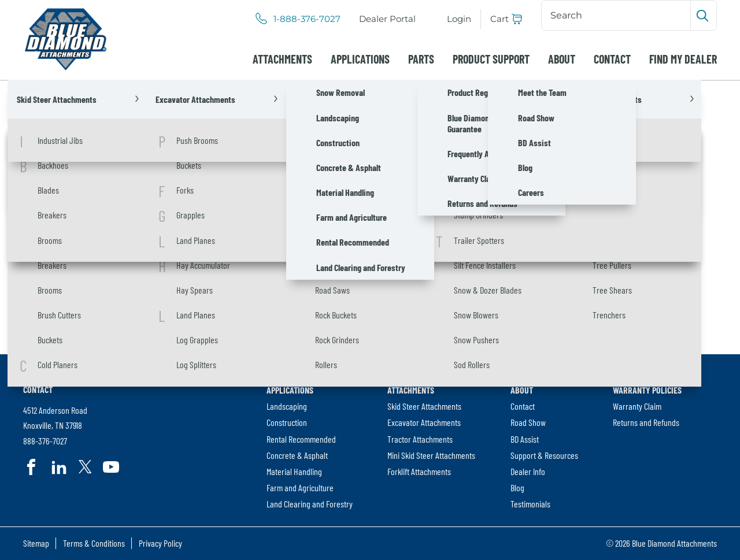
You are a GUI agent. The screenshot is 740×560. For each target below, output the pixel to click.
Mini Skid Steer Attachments (431, 455)
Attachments (282, 59)
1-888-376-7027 (307, 19)
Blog (517, 487)
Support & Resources (544, 455)
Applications (360, 59)
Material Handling (294, 471)
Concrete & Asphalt (297, 455)
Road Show (528, 422)
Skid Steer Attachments (424, 406)
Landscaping (287, 406)
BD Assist (525, 439)
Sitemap (36, 543)
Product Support (491, 59)
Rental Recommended (301, 439)
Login (459, 19)
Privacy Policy (160, 543)
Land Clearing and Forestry (310, 504)
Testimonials (530, 504)
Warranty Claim (637, 406)
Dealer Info (528, 471)
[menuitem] (387, 19)
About (562, 59)
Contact (612, 59)
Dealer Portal (390, 20)
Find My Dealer (683, 59)
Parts (421, 59)
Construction (287, 422)
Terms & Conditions (94, 543)
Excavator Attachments (424, 422)
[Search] (617, 15)
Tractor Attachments (420, 439)
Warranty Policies (647, 390)
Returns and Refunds (646, 422)
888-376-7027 (45, 441)
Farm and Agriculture (300, 487)
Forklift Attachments (419, 471)
